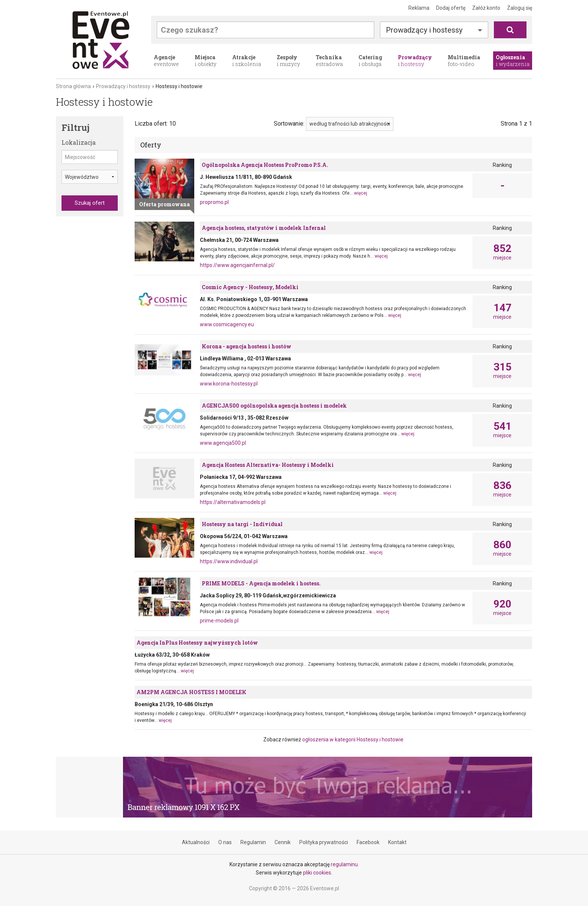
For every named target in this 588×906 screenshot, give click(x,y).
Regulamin (253, 842)
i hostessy (415, 61)
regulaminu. (345, 864)
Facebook (368, 842)
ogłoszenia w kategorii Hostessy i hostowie (353, 739)
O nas (225, 842)
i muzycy (288, 61)
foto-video (464, 61)
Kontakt (397, 842)
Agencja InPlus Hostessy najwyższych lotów (197, 643)
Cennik (283, 842)
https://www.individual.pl (229, 561)
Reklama (419, 8)
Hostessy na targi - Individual (242, 524)
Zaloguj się (520, 8)
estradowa (329, 61)
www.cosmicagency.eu (227, 324)
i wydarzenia (513, 61)
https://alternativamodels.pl (233, 502)
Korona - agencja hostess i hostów (247, 346)
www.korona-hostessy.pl (229, 384)
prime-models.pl (219, 621)
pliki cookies (317, 873)
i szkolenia (247, 61)
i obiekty (205, 61)
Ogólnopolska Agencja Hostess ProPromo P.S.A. (265, 165)
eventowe (166, 61)
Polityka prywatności (324, 842)
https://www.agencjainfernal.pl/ (237, 265)
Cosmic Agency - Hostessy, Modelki (250, 287)
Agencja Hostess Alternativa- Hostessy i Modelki (268, 465)
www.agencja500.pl (223, 443)
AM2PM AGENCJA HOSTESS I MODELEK (191, 692)
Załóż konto (486, 8)
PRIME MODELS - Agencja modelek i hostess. (261, 583)
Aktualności (196, 842)
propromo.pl (214, 202)
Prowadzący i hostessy (424, 30)
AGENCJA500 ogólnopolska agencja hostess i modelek (274, 406)
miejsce (502, 252)
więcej (361, 193)
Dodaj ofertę (451, 8)
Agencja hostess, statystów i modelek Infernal (264, 228)
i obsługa (370, 61)
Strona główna (73, 86)
